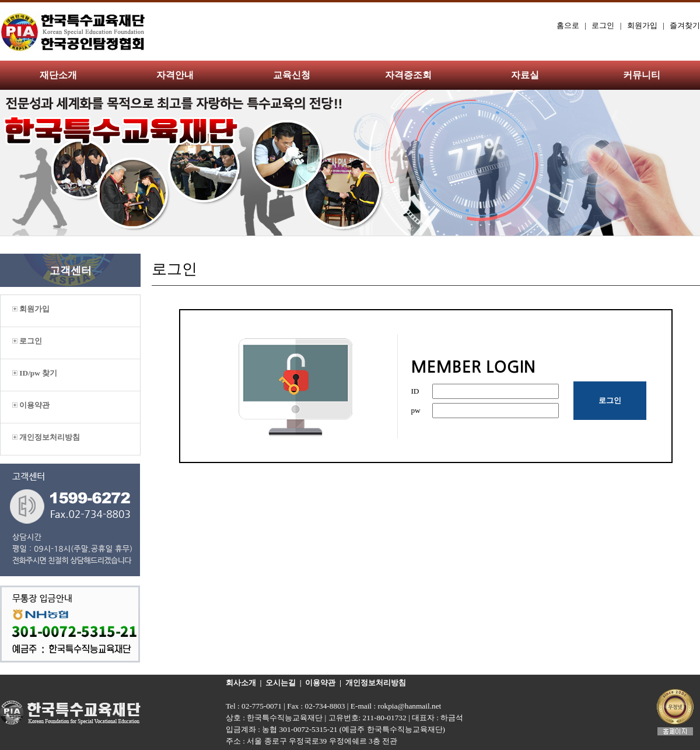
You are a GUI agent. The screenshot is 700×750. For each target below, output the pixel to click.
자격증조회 (408, 75)
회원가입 (642, 25)
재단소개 (58, 75)
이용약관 (31, 405)
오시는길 (281, 683)
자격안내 (175, 75)
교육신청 (292, 75)
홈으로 (568, 25)
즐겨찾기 (685, 25)
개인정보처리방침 (46, 437)
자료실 (525, 75)
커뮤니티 (642, 75)
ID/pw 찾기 (35, 373)
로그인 (603, 25)
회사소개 (241, 683)
